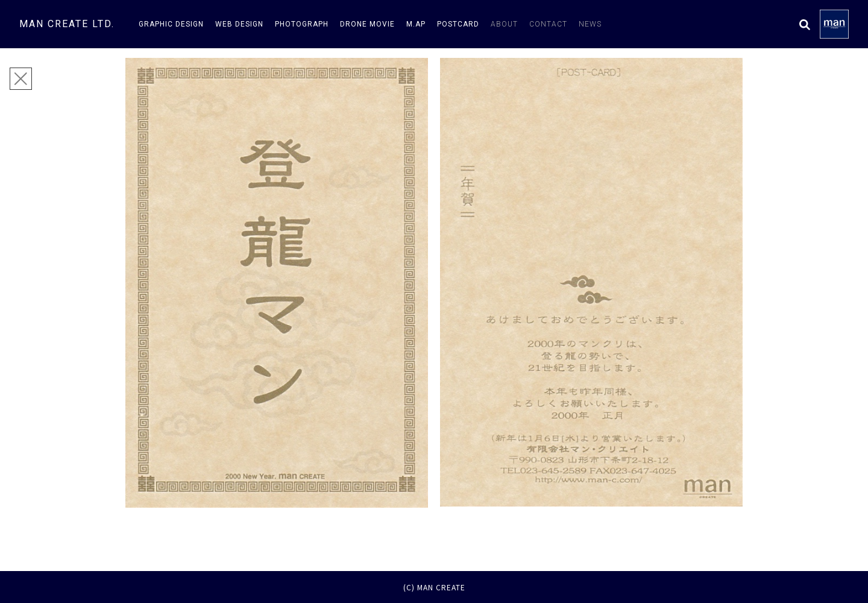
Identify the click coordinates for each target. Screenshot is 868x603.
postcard (458, 24)
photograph (302, 24)
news (590, 24)
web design (239, 24)
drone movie (367, 24)
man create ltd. (67, 24)
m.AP (416, 24)
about (504, 24)
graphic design (171, 24)
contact (548, 24)
